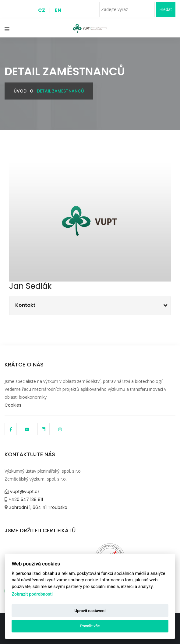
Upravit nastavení (90, 611)
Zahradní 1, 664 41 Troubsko (38, 507)
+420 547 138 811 (25, 499)
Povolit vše (90, 626)
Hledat (166, 9)
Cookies (13, 405)
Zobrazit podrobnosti (32, 594)
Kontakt (25, 305)
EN (58, 10)
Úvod (20, 91)
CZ (42, 10)
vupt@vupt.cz (24, 492)
